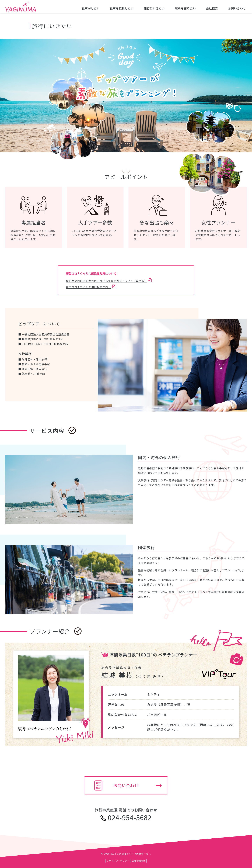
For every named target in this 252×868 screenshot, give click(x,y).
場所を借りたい (185, 8)
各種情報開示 (139, 861)
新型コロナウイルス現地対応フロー (88, 287)
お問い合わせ (237, 8)
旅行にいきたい (154, 8)
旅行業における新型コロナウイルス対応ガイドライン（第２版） (107, 281)
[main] (126, 417)
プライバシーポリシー (118, 861)
